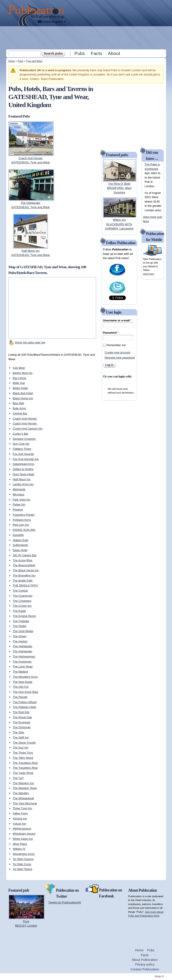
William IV (19, 849)
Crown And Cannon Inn (28, 429)
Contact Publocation (145, 969)
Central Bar (20, 413)
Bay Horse (19, 378)
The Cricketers (22, 601)
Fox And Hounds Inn (26, 459)
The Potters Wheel (25, 702)
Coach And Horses (25, 419)
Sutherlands (20, 545)
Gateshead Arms (23, 464)
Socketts (18, 535)
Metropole (19, 489)
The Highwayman (24, 656)
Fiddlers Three (22, 449)
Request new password (120, 358)
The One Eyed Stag (25, 692)
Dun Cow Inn (21, 444)
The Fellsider (21, 621)
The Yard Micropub (25, 803)
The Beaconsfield (24, 565)
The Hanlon (20, 641)
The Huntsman (22, 662)
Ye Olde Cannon (23, 859)
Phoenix (18, 510)
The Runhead (21, 722)
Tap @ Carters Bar (25, 555)
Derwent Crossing (24, 439)
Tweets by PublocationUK (65, 902)
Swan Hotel (20, 550)
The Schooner (22, 727)
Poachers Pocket (24, 515)
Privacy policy (145, 964)
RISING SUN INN (24, 530)
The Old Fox (21, 687)
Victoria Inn (20, 819)
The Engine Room (24, 616)
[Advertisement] (87, 38)
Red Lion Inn (21, 525)
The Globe (19, 626)
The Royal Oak (22, 717)
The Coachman (23, 596)
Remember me (116, 345)
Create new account (117, 352)
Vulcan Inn (19, 824)
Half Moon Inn (22, 479)
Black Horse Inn (23, 398)
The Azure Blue (23, 560)
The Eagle (19, 611)
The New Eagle (23, 682)
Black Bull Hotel (23, 393)
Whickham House (24, 834)
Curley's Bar (20, 434)
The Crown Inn (22, 606)
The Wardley (21, 793)
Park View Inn (22, 500)
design (159, 976)
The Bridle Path (23, 581)
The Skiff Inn (21, 738)
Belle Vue (19, 383)
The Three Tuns (23, 753)
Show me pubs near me (30, 342)
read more (148, 274)
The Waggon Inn (23, 783)
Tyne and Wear (34, 61)
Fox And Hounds (23, 454)
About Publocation (145, 960)
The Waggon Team (25, 788)
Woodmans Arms (24, 854)
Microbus (19, 494)
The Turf (18, 778)
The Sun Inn (21, 748)
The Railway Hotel (24, 707)
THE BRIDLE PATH (25, 585)
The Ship (18, 732)
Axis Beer (19, 368)
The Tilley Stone (23, 758)
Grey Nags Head (23, 474)
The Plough (20, 697)
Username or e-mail (117, 320)
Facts (96, 53)
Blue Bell (18, 403)
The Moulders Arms (25, 677)
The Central (20, 591)
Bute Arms (19, 408)
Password (111, 333)
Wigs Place (20, 844)
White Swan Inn (23, 839)
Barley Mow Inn (23, 373)
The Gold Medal (23, 631)
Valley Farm (20, 813)
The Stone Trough (24, 743)
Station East (20, 540)
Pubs (80, 53)
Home (12, 61)
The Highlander (23, 646)
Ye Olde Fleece (22, 869)
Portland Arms (22, 520)
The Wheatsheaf (23, 798)
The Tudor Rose (23, 773)
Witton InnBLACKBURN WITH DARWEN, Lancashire (119, 224)
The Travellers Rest (25, 763)
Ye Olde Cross (22, 864)
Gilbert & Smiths (23, 469)
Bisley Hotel (20, 388)
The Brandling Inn (24, 575)
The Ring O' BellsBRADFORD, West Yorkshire (119, 188)
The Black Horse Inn (26, 570)
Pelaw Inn (19, 504)
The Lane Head (23, 667)
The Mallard (20, 672)
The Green (20, 636)
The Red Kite (21, 712)
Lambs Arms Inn (23, 484)
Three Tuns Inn (22, 808)
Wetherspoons (22, 829)
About (114, 53)
